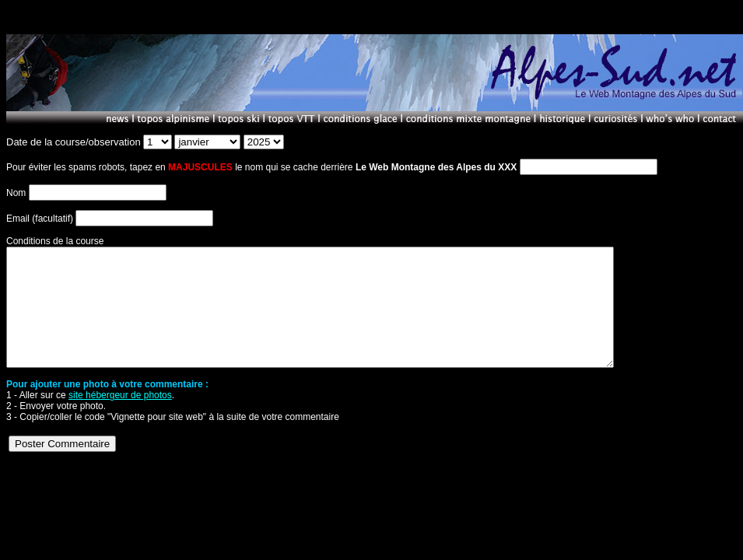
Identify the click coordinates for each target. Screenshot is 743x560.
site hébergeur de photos (120, 418)
